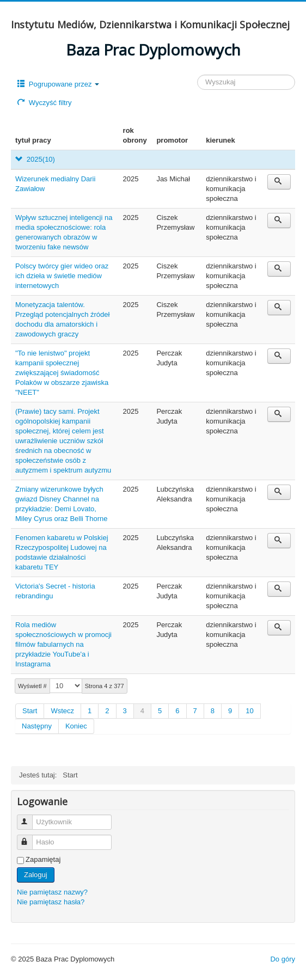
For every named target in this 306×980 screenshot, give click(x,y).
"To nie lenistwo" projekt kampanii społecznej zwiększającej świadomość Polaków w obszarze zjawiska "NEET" (62, 373)
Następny (37, 726)
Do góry (283, 959)
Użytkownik (30, 817)
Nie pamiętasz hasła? (51, 902)
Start (30, 711)
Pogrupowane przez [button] (58, 84)
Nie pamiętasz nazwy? (52, 892)
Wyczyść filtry (44, 103)
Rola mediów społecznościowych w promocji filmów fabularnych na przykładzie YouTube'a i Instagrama (63, 644)
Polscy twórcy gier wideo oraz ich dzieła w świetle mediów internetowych (62, 276)
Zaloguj (36, 875)
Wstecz (62, 711)
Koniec (76, 726)
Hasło (30, 838)
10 (249, 711)
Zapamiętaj (43, 859)
